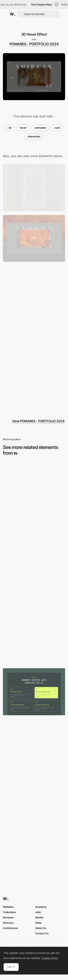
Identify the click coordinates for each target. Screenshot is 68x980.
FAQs (38, 923)
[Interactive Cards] (34, 487)
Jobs (38, 912)
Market (39, 917)
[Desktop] (34, 238)
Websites (8, 907)
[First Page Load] (34, 289)
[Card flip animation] (34, 591)
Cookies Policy (50, 958)
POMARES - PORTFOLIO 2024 (34, 44)
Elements (8, 917)
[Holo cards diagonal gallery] (34, 642)
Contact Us (42, 933)
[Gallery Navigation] (34, 340)
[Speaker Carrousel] (34, 744)
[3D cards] (34, 849)
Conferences (10, 928)
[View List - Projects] (34, 539)
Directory (8, 923)
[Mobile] (34, 188)
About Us (41, 928)
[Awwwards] (13, 14)
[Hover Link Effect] (34, 390)
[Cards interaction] (34, 692)
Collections (9, 912)
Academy (41, 907)
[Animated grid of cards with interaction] (34, 797)
